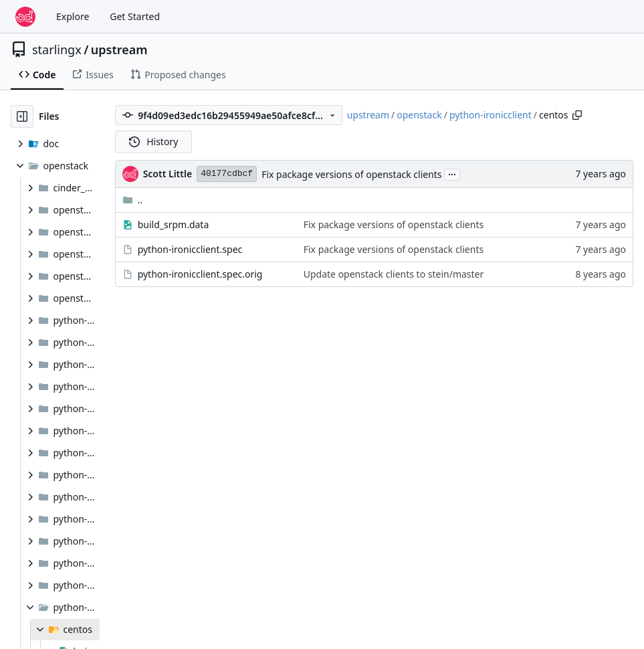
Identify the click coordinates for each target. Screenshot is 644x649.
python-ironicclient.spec (190, 249)
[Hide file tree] (22, 116)
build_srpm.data (174, 224)
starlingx (57, 50)
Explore (73, 16)
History (154, 142)
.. (133, 200)
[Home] (25, 17)
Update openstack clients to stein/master (394, 274)
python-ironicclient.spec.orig (200, 274)
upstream (119, 50)
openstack (419, 115)
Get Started (135, 16)
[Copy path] (577, 115)
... (452, 173)
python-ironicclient (491, 115)
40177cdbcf (227, 174)
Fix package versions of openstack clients (351, 174)
